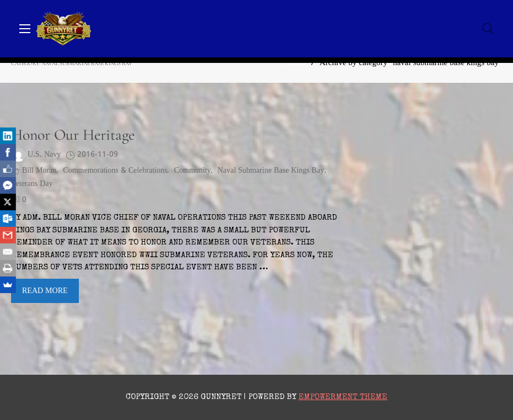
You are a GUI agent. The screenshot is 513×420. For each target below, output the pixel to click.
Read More (45, 291)
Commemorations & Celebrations (115, 171)
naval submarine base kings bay (271, 171)
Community (192, 171)
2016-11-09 (98, 155)
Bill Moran (39, 171)
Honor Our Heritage (73, 135)
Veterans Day (32, 184)
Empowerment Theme (343, 397)
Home (296, 63)
